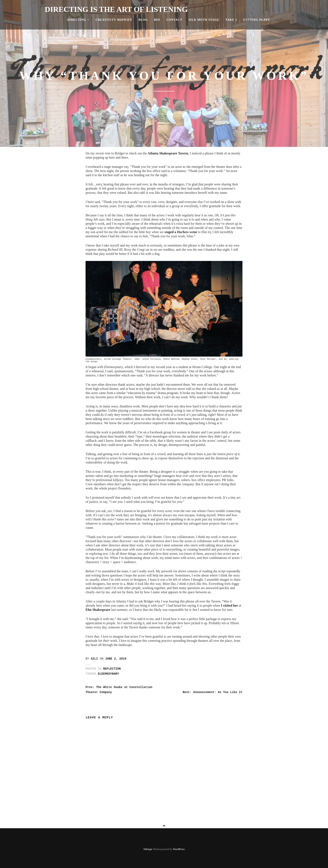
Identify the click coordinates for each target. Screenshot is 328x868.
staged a (171, 232)
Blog (143, 20)
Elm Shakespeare (98, 610)
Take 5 (231, 20)
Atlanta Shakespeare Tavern (168, 153)
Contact (174, 20)
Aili (94, 659)
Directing (78, 20)
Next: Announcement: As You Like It (213, 692)
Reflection (112, 669)
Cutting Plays (256, 20)
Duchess (183, 232)
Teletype (148, 849)
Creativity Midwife (114, 20)
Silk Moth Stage (204, 20)
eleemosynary (108, 674)
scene (193, 232)
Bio (157, 20)
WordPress (179, 849)
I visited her (229, 605)
